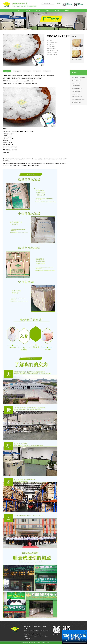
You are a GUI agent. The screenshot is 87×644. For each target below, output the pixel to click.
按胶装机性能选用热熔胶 (77, 102)
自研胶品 (38, 10)
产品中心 (40, 627)
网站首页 (31, 627)
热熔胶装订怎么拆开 (76, 86)
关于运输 (47, 71)
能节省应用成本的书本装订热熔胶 (78, 78)
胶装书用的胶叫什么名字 (77, 80)
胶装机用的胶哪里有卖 (76, 83)
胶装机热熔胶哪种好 (76, 94)
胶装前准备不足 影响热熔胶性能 (78, 100)
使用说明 (17, 71)
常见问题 (27, 71)
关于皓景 (28, 10)
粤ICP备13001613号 (45, 643)
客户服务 (57, 10)
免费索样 (37, 71)
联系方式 (67, 10)
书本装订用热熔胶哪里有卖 (77, 91)
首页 (19, 10)
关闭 (85, 631)
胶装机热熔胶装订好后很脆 (77, 89)
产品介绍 (7, 71)
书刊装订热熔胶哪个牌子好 (77, 97)
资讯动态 (47, 10)
